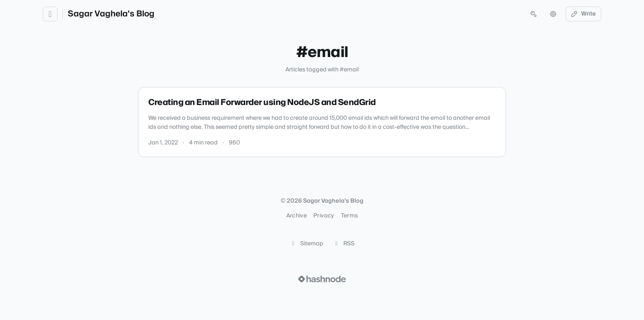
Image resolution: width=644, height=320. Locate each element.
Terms (350, 216)
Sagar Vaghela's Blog (111, 14)
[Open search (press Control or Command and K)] (534, 14)
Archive (297, 216)
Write (584, 14)
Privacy (324, 216)
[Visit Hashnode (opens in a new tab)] (322, 279)
